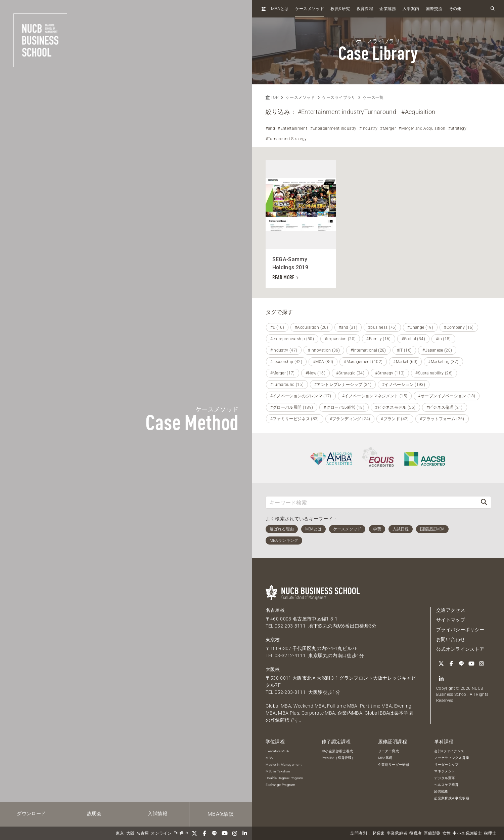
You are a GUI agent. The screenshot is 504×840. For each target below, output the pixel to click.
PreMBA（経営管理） (338, 758)
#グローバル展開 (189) (292, 407)
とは (280, 9)
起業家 (379, 833)
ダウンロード (31, 813)
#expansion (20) (340, 339)
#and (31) (348, 327)
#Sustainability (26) (434, 373)
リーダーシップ (446, 765)
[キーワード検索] (372, 502)
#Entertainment (292, 128)
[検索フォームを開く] (493, 9)
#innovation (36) (324, 350)
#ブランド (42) (395, 419)
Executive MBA (277, 751)
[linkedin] (245, 833)
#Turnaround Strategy (286, 139)
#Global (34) (413, 339)
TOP (272, 97)
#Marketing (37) (443, 362)
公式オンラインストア (460, 649)
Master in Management (284, 765)
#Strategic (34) (350, 373)
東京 (120, 833)
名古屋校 (275, 610)
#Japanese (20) (437, 350)
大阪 (130, 833)
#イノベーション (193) (404, 385)
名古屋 (143, 833)
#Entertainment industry (333, 128)
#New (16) (315, 373)
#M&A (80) (323, 362)
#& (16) (277, 327)
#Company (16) (459, 327)
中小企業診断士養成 (337, 751)
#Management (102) (363, 362)
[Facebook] (204, 833)
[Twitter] (194, 833)
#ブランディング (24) (350, 419)
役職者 (416, 833)
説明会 (95, 813)
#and (270, 128)
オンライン (161, 833)
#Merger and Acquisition (422, 128)
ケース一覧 (373, 97)
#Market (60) (405, 362)
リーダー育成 (388, 751)
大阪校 (273, 669)
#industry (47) (284, 350)
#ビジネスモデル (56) (395, 407)
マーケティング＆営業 (452, 758)
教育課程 (365, 9)
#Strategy (457, 128)
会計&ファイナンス (449, 751)
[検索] (484, 502)
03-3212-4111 (290, 655)
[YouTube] (225, 833)
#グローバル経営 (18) (344, 407)
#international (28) (368, 350)
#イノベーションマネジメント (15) (375, 396)
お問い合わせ (451, 639)
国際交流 (434, 9)
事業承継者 (397, 833)
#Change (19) (420, 327)
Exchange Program (281, 785)
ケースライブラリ (339, 97)
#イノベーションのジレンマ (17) (301, 396)
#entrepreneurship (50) (292, 339)
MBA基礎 (385, 758)
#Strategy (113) (390, 373)
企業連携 (388, 9)
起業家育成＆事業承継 (452, 798)
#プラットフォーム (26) (442, 419)
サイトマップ (451, 620)
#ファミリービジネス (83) (295, 419)
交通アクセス (451, 610)
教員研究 (340, 9)
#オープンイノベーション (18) (447, 396)
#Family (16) (378, 339)
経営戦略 (441, 791)
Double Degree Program (284, 778)
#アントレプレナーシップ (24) (343, 385)
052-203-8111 (290, 626)
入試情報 (157, 813)
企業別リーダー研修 (394, 765)
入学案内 (411, 9)
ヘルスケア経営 (446, 785)
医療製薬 (432, 833)
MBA (269, 758)
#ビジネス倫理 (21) (445, 407)
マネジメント (445, 771)
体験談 (221, 814)
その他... (457, 9)
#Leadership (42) (286, 362)
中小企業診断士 (467, 833)
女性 (447, 833)
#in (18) (443, 339)
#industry (368, 128)
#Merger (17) (283, 373)
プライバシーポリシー (460, 630)
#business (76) (382, 327)
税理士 (490, 833)
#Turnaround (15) (287, 385)
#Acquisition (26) (311, 327)
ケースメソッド (310, 9)
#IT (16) (404, 350)
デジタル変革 (445, 778)
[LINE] (215, 833)
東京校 (273, 640)
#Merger (388, 128)
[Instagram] (235, 833)
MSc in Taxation (278, 771)
